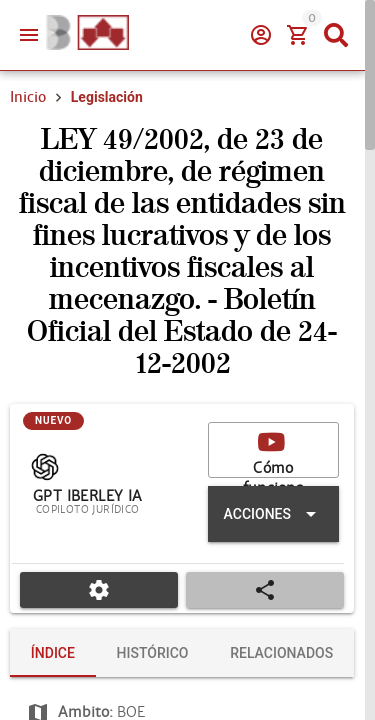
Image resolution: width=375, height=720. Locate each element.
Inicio (28, 97)
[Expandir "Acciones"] (273, 514)
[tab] (53, 653)
